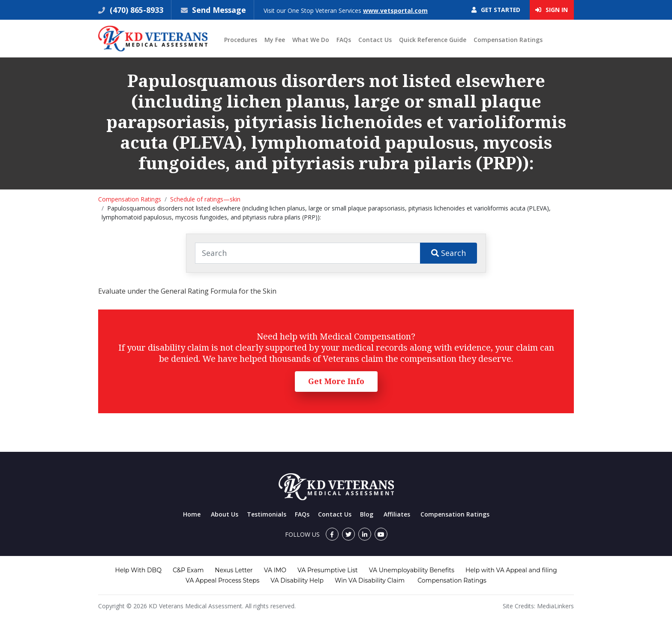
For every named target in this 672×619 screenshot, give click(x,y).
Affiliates (397, 514)
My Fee (275, 40)
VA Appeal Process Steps (222, 580)
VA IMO (275, 570)
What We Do (311, 40)
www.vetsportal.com (396, 11)
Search (448, 253)
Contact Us (375, 40)
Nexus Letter (234, 570)
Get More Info (336, 382)
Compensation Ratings (508, 40)
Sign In (552, 10)
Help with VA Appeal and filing (511, 570)
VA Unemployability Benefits (412, 570)
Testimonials (267, 514)
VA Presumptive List (328, 570)
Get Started (494, 10)
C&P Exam (188, 570)
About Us (225, 514)
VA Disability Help (297, 580)
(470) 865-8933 (135, 10)
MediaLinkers (555, 606)
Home (192, 514)
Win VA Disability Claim (370, 580)
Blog (367, 514)
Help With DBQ (138, 570)
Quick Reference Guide (433, 40)
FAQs (344, 40)
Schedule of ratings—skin (205, 200)
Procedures (241, 40)
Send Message (219, 10)
